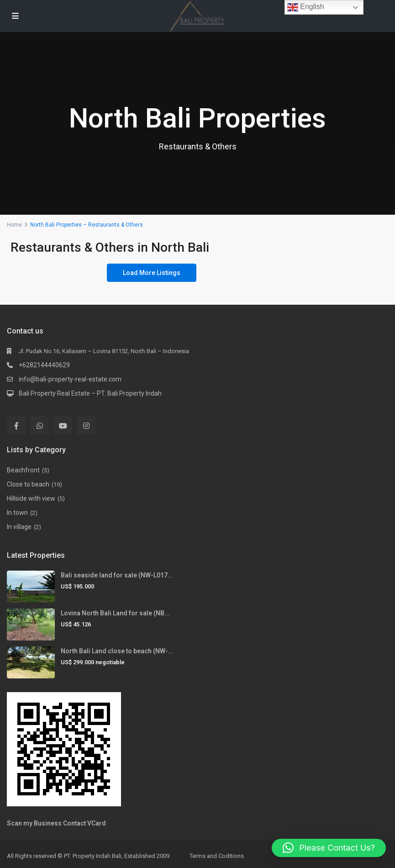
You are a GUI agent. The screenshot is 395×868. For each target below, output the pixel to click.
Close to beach (28, 484)
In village (19, 527)
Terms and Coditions (217, 856)
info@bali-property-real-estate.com (70, 379)
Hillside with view (31, 498)
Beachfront (23, 470)
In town (17, 513)
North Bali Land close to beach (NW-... (117, 651)
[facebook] (16, 426)
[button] (329, 848)
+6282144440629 (44, 365)
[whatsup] (39, 426)
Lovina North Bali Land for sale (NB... (115, 613)
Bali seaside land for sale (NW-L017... (117, 575)
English (306, 7)
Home (14, 225)
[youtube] (63, 426)
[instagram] (86, 426)
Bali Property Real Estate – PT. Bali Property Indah (90, 393)
